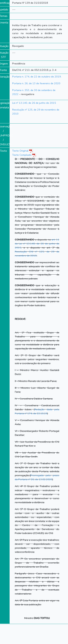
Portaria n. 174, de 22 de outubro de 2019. (37, 77)
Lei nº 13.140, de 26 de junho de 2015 (34, 103)
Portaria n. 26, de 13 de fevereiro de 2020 (36, 83)
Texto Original (20, 151)
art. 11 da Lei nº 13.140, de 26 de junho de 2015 (37, 244)
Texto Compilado (24, 155)
